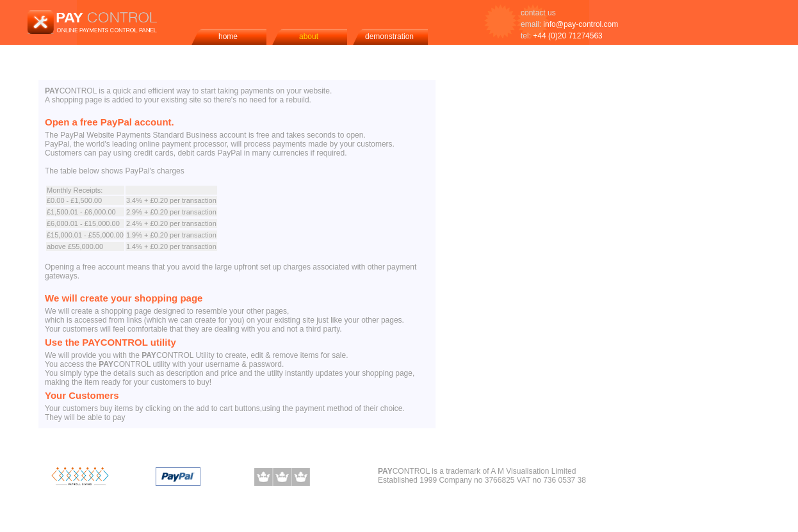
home (228, 36)
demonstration (389, 36)
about (309, 36)
